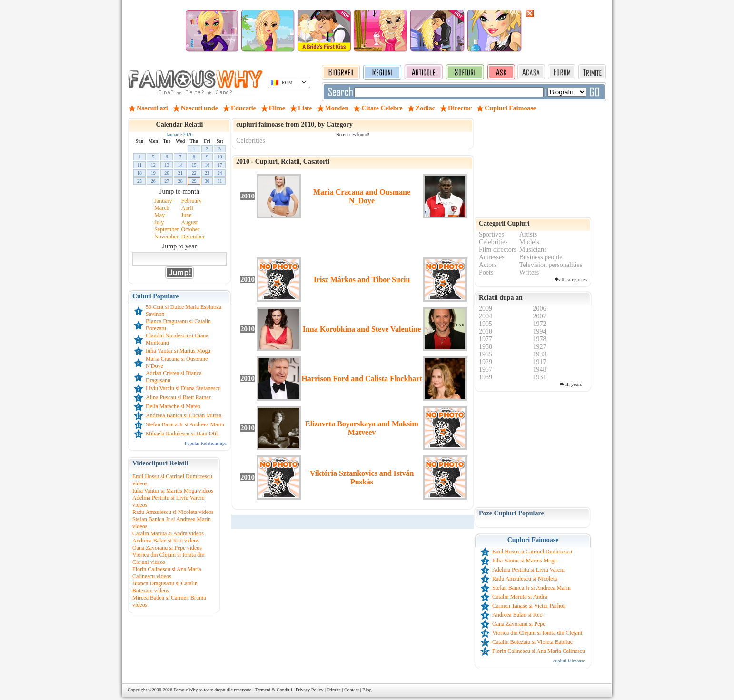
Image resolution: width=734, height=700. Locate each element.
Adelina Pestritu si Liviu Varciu (528, 570)
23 (207, 173)
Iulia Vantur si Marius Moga (178, 351)
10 (220, 157)
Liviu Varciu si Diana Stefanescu (183, 388)
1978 (540, 339)
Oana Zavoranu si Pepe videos (167, 548)
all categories (573, 279)
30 (207, 181)
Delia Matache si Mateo (173, 406)
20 (167, 173)
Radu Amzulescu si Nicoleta (525, 579)
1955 (486, 354)
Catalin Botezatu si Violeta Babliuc (532, 642)
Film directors (498, 250)
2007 (540, 316)
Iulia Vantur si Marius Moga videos (173, 491)
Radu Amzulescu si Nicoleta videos (173, 512)
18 (139, 173)
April (187, 208)
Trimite (334, 690)
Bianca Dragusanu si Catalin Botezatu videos (165, 587)
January (163, 201)
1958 (486, 347)
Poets (486, 272)
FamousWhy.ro (188, 690)
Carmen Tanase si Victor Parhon (529, 606)
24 (220, 173)
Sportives (491, 234)
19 (153, 173)
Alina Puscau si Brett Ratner (178, 397)
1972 (540, 324)
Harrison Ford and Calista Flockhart (362, 379)
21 (180, 173)
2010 (486, 331)
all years (573, 384)
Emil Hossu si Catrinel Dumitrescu (532, 552)
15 (194, 165)
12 (153, 165)
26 (153, 181)
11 (139, 165)
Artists (528, 234)
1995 (486, 324)
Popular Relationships (206, 443)
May (159, 215)
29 (194, 181)
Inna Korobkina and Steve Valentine (362, 329)
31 (220, 181)
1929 (486, 362)
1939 (486, 377)
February (192, 201)
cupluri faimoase (569, 661)
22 (194, 173)
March (162, 208)
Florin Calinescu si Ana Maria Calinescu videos (167, 573)
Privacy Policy (310, 690)
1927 (540, 347)
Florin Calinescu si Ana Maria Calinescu (539, 651)
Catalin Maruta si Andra (520, 597)
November (166, 237)
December (193, 237)
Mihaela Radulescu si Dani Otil (182, 434)
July (159, 222)
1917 (540, 362)
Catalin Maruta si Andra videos (168, 533)
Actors (488, 265)
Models (529, 242)
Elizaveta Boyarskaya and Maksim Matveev (362, 428)
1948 (540, 370)
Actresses (492, 257)
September (166, 229)
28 (180, 181)
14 (180, 165)
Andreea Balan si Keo (517, 615)
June (187, 215)
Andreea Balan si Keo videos (166, 541)
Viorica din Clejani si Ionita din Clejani (537, 633)
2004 (486, 316)
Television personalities (551, 265)
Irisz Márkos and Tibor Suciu (362, 280)
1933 (540, 354)
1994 (540, 331)
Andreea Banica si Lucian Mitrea (183, 415)
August (190, 222)
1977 (486, 339)
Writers (529, 272)
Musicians (533, 250)
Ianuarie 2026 (179, 134)
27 (167, 181)
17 (220, 165)
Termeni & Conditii (273, 690)
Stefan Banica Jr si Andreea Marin (185, 424)
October (191, 229)
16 (207, 165)
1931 (540, 377)
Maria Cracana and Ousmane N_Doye (362, 196)
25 (139, 181)
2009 (486, 309)
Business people (541, 257)
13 (167, 165)
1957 (486, 370)
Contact (352, 690)
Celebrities (251, 141)
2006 (540, 309)
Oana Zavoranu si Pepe (519, 624)
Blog (367, 690)
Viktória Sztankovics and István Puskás (362, 478)
